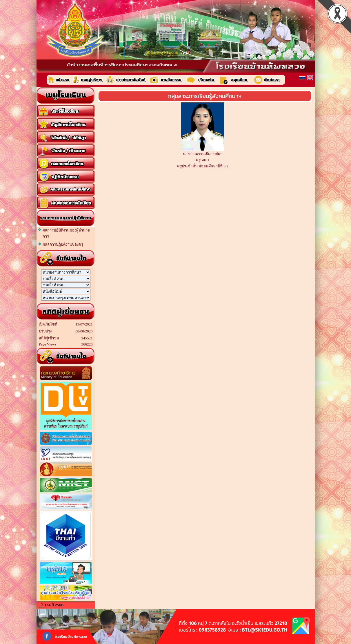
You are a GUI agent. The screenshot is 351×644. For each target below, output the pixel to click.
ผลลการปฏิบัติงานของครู (63, 244)
